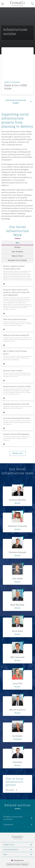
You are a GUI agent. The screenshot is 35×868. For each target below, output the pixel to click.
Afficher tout (18, 453)
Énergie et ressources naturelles (13, 818)
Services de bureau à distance (17, 864)
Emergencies (19, 860)
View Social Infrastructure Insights (16, 102)
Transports (8, 824)
